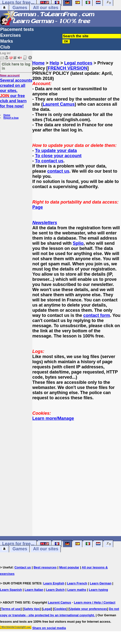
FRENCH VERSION (67, 68)
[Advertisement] (77, 481)
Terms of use (11, 609)
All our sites (46, 8)
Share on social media (49, 628)
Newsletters (45, 223)
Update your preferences (88, 609)
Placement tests (17, 29)
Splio (78, 243)
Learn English (54, 583)
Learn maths (77, 590)
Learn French (77, 583)
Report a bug (11, 118)
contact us (58, 171)
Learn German (101, 583)
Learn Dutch (55, 590)
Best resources (45, 567)
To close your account (58, 156)
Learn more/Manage (53, 418)
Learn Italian (34, 590)
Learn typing (98, 590)
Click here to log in (16, 66)
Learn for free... (18, 544)
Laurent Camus (59, 104)
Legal (47, 609)
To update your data (56, 151)
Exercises (11, 35)
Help (54, 63)
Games (20, 8)
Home (7, 115)
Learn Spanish (11, 590)
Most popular (69, 567)
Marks (7, 41)
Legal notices (78, 63)
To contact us (49, 161)
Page (38, 207)
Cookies (60, 609)
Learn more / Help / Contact (95, 602)
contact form (97, 315)
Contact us (23, 567)
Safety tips (32, 609)
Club (5, 47)
